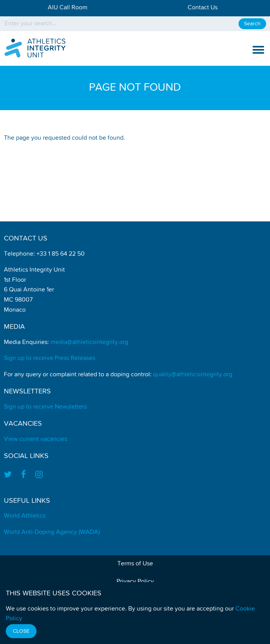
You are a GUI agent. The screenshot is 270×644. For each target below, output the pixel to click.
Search (252, 24)
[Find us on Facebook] (24, 475)
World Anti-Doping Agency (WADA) (52, 532)
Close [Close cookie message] (21, 631)
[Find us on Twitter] (10, 475)
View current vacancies (36, 439)
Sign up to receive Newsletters (45, 407)
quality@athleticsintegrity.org (193, 375)
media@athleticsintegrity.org (89, 342)
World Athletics (25, 516)
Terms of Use (135, 564)
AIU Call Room (68, 8)
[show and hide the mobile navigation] (258, 50)
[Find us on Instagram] (39, 475)
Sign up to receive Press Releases (50, 358)
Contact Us (203, 8)
